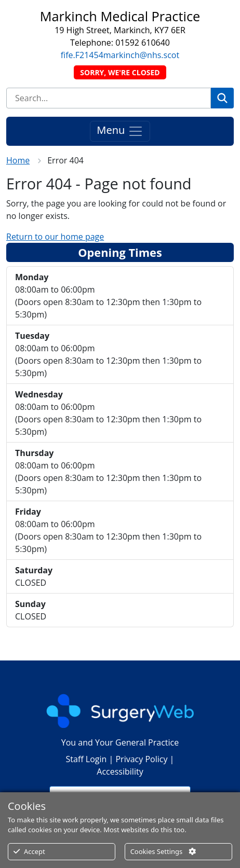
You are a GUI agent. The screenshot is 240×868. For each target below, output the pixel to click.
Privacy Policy (141, 759)
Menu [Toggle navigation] (120, 132)
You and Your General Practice (120, 742)
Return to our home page (55, 237)
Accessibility (120, 771)
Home (18, 160)
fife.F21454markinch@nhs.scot (120, 55)
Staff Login (86, 759)
